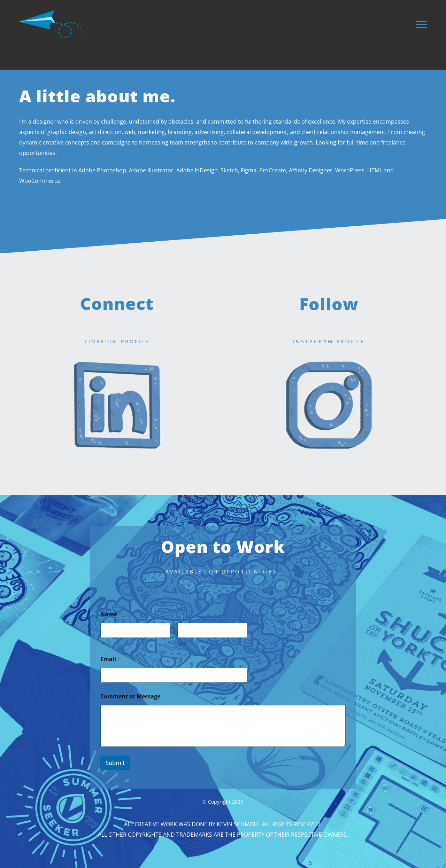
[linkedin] (117, 356)
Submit (115, 763)
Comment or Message (130, 697)
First (105, 643)
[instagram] (329, 356)
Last (182, 643)
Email (110, 659)
